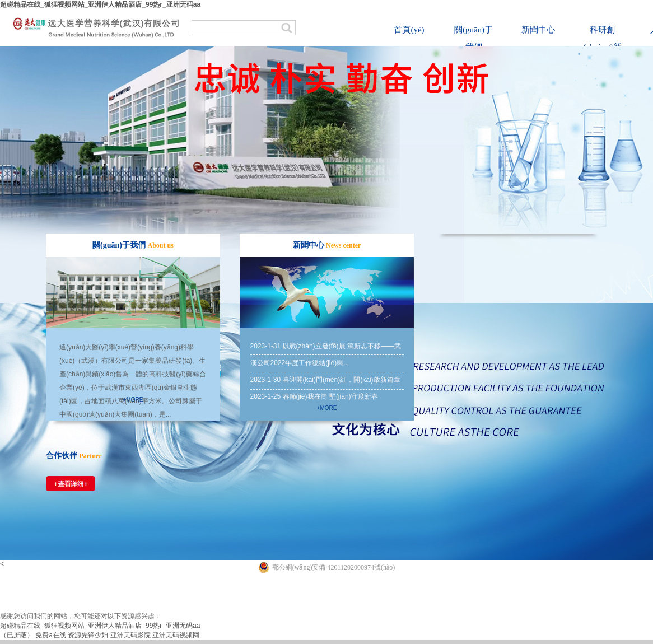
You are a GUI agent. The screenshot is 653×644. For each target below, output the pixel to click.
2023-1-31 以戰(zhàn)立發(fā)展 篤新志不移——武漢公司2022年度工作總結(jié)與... (326, 354)
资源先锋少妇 (88, 635)
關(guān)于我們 (474, 38)
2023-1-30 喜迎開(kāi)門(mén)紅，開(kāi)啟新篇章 (325, 380)
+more (133, 400)
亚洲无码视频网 (176, 635)
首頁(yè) (409, 30)
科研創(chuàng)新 (602, 38)
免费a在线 (51, 635)
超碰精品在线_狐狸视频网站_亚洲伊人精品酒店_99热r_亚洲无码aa (100, 4)
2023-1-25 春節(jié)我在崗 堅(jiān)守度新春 (314, 396)
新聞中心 (538, 30)
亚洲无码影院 (130, 635)
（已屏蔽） (17, 635)
